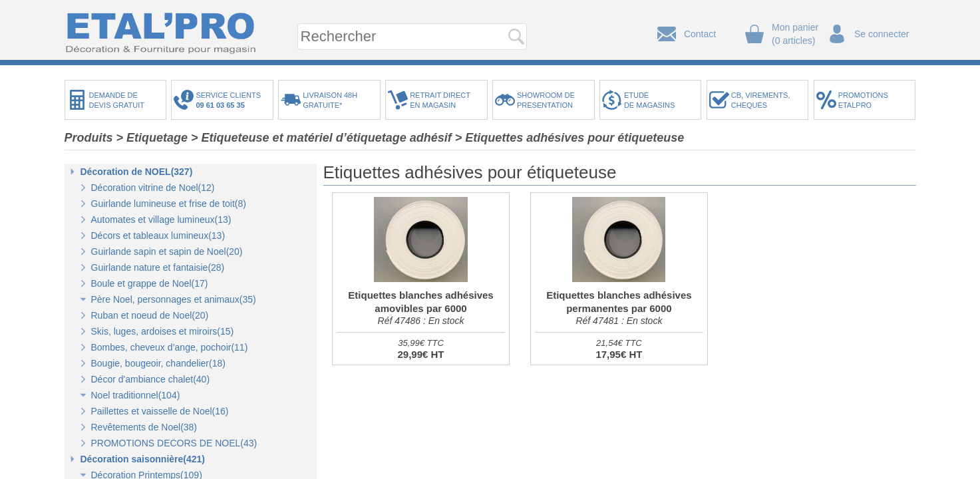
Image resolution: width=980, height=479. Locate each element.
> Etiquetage (152, 138)
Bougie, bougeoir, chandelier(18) (158, 363)
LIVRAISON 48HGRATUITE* (330, 100)
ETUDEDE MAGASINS (649, 100)
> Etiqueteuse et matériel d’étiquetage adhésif (321, 138)
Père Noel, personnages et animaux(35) (174, 299)
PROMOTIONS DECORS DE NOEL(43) (174, 443)
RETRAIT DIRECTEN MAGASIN (440, 100)
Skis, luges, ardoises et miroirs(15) (163, 331)
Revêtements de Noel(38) (144, 427)
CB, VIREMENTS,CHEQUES (761, 100)
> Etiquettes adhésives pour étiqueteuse (570, 138)
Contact (700, 34)
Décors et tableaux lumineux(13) (158, 236)
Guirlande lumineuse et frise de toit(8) (169, 204)
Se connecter (882, 34)
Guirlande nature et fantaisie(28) (158, 267)
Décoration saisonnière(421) (143, 459)
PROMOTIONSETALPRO (863, 100)
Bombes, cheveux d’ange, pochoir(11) (170, 347)
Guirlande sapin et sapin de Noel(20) (167, 251)
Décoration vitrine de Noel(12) (153, 188)
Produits (89, 138)
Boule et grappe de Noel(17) (150, 283)
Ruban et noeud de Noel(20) (150, 315)
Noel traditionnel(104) (136, 395)
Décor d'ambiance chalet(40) (151, 379)
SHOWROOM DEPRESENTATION (546, 100)
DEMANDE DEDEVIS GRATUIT (117, 100)
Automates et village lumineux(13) (161, 220)
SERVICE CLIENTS (230, 100)
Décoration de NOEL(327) (137, 172)
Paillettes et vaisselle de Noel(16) (160, 411)
